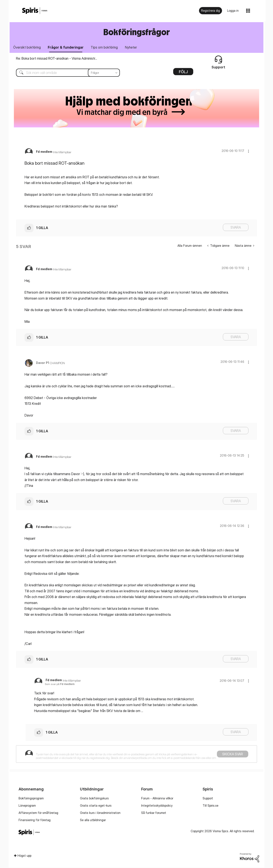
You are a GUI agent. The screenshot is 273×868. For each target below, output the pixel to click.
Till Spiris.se (211, 806)
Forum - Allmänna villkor (157, 799)
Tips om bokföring (107, 48)
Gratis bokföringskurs (94, 799)
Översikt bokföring (27, 48)
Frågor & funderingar (67, 48)
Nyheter (134, 48)
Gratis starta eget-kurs (96, 806)
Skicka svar (233, 754)
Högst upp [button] (24, 856)
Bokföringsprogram (31, 799)
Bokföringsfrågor (136, 32)
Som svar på (60, 685)
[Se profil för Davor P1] (43, 363)
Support (208, 799)
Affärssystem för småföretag (38, 813)
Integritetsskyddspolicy (157, 806)
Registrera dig (211, 11)
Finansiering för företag (35, 820)
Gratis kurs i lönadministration (100, 813)
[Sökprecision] (104, 73)
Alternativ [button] (183, 74)
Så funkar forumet (154, 813)
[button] (248, 152)
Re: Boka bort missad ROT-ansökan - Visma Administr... (57, 59)
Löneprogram (27, 806)
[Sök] (65, 73)
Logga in (233, 11)
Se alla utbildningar (93, 820)
